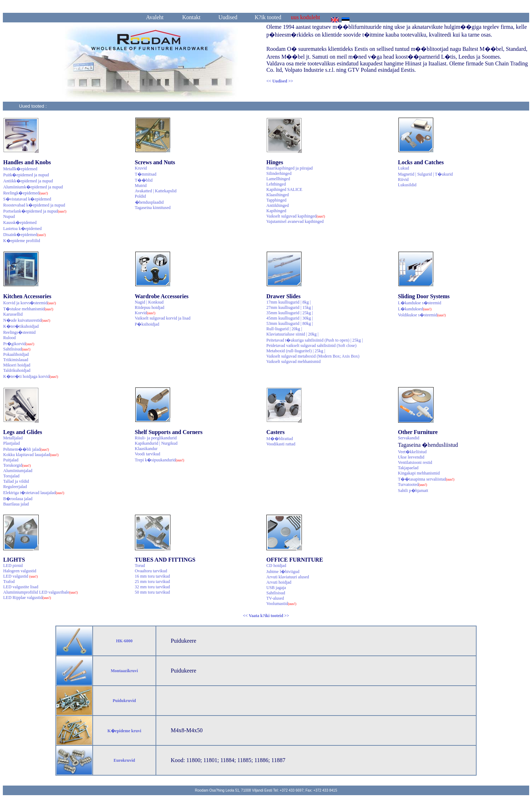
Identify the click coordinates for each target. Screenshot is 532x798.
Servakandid (409, 438)
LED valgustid (20, 576)
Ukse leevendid (411, 457)
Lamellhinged (278, 179)
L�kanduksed (415, 309)
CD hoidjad (276, 566)
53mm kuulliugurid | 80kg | (290, 323)
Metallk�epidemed (20, 169)
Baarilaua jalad (16, 504)
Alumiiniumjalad (18, 471)
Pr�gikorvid (19, 344)
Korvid (145, 313)
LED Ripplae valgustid (27, 598)
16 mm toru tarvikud (153, 576)
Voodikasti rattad (281, 444)
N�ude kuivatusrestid (27, 320)
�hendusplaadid (149, 202)
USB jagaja (276, 588)
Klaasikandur (146, 449)
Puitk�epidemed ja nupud (26, 175)
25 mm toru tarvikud (153, 582)
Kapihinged (276, 211)
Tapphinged (276, 200)
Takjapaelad (408, 468)
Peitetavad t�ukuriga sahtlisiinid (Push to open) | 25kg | (314, 340)
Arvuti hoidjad (279, 582)
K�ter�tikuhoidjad (21, 326)
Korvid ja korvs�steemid (30, 303)
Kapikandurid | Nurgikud (156, 443)
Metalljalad (13, 438)
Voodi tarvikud (148, 454)
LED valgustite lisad (21, 587)
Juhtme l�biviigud (283, 572)
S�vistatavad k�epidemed (27, 199)
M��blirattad (280, 439)
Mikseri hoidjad (17, 365)
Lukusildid (407, 185)
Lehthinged (276, 184)
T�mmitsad (146, 174)
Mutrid (141, 186)
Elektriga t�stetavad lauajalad (34, 493)
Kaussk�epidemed (20, 223)
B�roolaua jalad (18, 499)
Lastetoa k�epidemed (22, 229)
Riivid (403, 180)
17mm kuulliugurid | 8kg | (289, 302)
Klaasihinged (278, 195)
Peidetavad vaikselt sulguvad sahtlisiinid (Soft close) (311, 346)
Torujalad (11, 476)
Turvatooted (413, 484)
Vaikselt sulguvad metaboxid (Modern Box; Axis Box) (313, 356)
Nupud (9, 216)
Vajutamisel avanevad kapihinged (295, 221)
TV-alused (275, 598)
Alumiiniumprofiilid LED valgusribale (40, 592)
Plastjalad (12, 443)
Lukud (404, 168)
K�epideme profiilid (22, 241)
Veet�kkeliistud (412, 452)
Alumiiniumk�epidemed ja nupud (33, 187)
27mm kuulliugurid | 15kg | (290, 307)
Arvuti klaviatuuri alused (288, 577)
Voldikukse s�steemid (422, 315)
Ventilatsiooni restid (415, 462)
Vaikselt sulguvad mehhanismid (294, 361)
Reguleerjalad (15, 487)
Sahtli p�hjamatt (413, 491)
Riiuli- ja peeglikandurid (156, 438)
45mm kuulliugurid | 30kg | (290, 318)
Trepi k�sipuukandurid (160, 460)
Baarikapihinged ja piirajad (290, 168)
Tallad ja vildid (16, 481)
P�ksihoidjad (147, 324)
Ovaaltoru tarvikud (151, 571)
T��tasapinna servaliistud (426, 479)
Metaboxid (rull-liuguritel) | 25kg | (296, 351)
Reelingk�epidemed (26, 193)
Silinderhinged (279, 173)
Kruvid (141, 168)
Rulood (9, 338)
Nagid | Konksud (149, 302)
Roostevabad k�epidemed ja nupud (34, 205)
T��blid (144, 180)
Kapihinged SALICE (284, 189)
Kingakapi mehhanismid (419, 473)
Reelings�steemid (19, 332)
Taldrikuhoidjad (17, 370)
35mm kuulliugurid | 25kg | (290, 313)
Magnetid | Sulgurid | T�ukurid (426, 174)
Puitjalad (11, 460)
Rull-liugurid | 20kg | (284, 329)
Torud (140, 566)
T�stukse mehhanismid (28, 309)
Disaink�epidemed (25, 235)
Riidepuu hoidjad (150, 307)
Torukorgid (17, 465)
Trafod (9, 582)
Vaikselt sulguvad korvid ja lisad (163, 318)
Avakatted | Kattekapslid (156, 191)
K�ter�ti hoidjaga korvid (31, 376)
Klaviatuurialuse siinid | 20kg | (292, 334)
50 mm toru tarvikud (153, 592)
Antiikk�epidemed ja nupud (28, 181)
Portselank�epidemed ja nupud (35, 211)
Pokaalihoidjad (16, 354)
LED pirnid (13, 566)
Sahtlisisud (17, 349)
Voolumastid (281, 604)
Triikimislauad (16, 360)
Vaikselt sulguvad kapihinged (296, 216)
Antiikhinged (278, 205)
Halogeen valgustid (20, 571)
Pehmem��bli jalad (26, 449)
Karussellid (13, 314)
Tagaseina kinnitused (153, 208)
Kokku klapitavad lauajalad (31, 455)
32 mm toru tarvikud (153, 587)
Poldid (140, 196)
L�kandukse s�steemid (420, 303)
